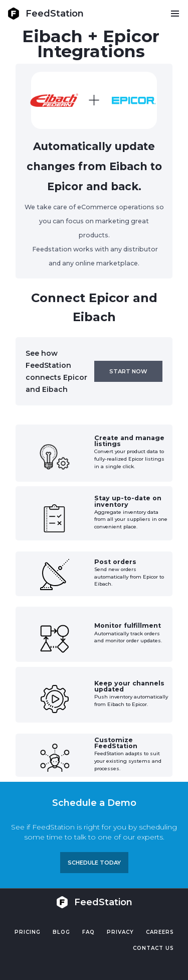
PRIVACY (120, 932)
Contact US (153, 948)
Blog (61, 932)
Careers (160, 932)
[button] (175, 14)
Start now (128, 371)
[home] (46, 14)
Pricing (28, 932)
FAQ (88, 932)
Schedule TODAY (94, 863)
